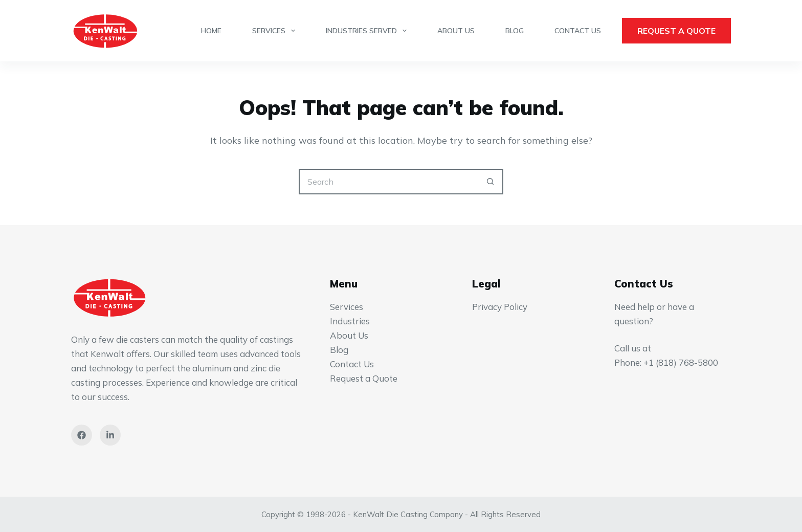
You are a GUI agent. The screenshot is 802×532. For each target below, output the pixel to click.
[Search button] (491, 182)
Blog (515, 31)
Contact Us (578, 31)
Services (276, 31)
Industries (350, 321)
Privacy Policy (500, 307)
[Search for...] (388, 182)
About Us (456, 31)
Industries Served (368, 31)
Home (211, 31)
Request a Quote (676, 31)
